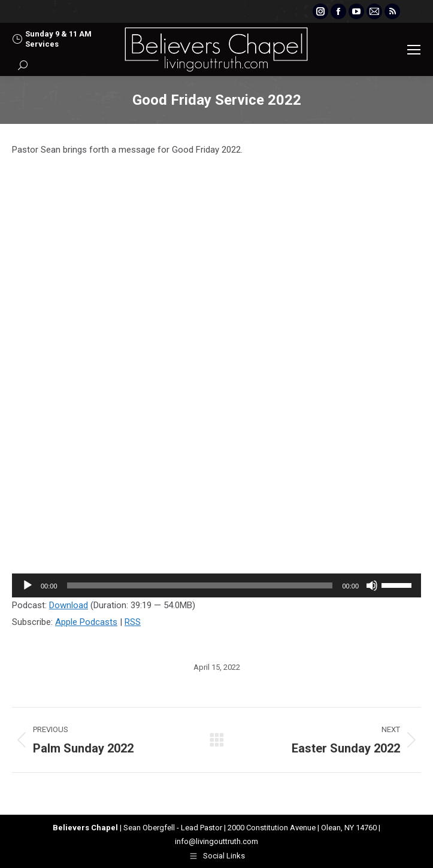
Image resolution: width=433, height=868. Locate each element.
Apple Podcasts (86, 622)
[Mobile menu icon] (414, 50)
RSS (133, 622)
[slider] (200, 585)
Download (69, 605)
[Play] (28, 585)
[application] (216, 585)
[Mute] (372, 585)
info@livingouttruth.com (216, 841)
